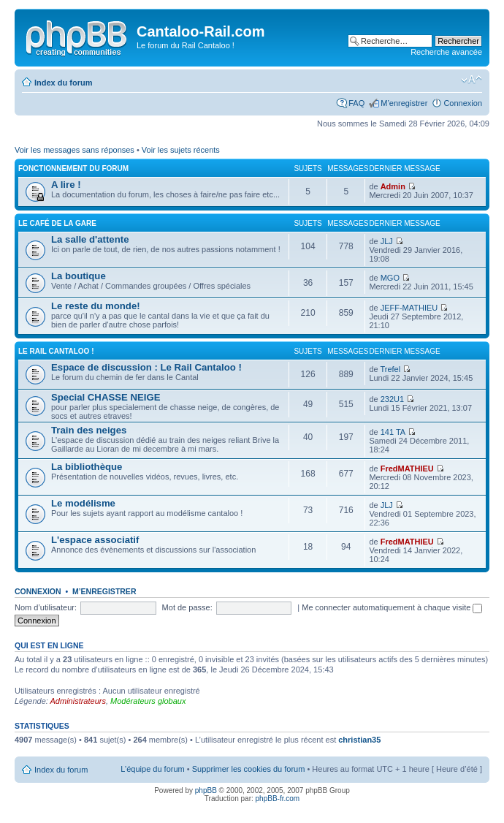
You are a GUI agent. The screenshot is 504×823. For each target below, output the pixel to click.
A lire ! (66, 185)
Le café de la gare (57, 223)
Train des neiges (89, 430)
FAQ (356, 103)
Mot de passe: (187, 607)
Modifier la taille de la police (471, 80)
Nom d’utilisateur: (46, 607)
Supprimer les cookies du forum (249, 769)
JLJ (387, 241)
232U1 (392, 399)
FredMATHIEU (407, 469)
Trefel (390, 369)
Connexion (463, 103)
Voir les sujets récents (181, 150)
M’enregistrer (404, 103)
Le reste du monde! (96, 306)
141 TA (393, 432)
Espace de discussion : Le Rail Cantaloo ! (146, 367)
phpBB (206, 790)
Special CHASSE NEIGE (106, 397)
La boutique (79, 276)
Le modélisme (83, 503)
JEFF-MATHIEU (409, 308)
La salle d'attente (90, 239)
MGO (390, 278)
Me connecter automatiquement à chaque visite (392, 607)
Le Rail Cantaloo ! (56, 351)
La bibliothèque (87, 467)
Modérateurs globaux (148, 701)
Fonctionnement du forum (73, 168)
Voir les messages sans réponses (75, 150)
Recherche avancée (446, 52)
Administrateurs (78, 701)
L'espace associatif (95, 540)
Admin (393, 186)
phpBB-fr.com (278, 799)
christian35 (359, 740)
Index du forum (63, 83)
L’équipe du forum (152, 769)
